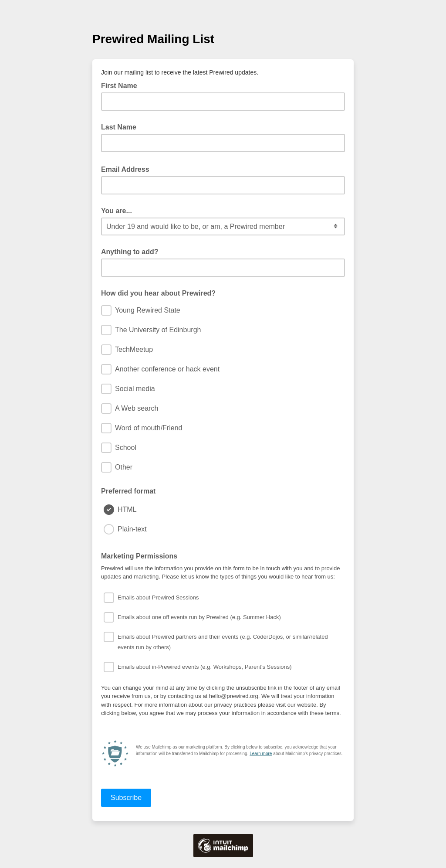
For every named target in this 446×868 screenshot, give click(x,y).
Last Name (119, 127)
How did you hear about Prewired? (158, 293)
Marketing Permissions (139, 556)
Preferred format (128, 491)
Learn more (261, 754)
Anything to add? (130, 252)
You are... (117, 211)
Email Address (128, 169)
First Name (119, 86)
